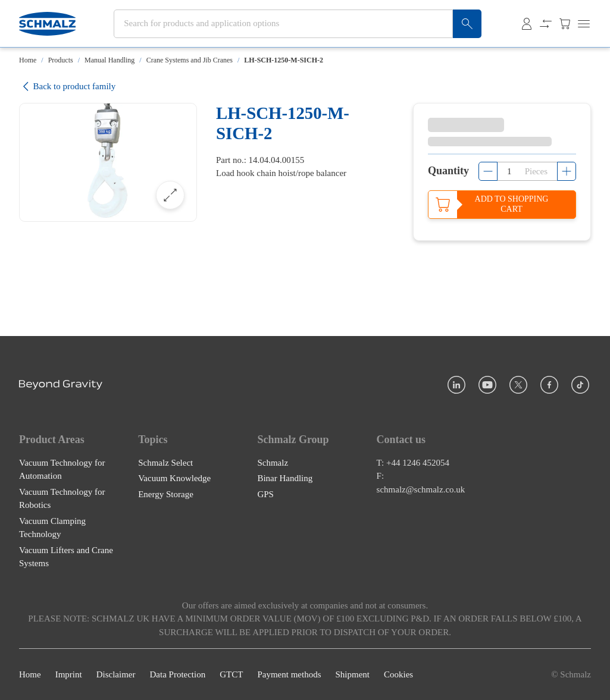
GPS (265, 494)
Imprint (69, 674)
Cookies (398, 674)
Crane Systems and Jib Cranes (190, 60)
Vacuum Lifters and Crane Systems (66, 556)
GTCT (231, 674)
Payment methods (289, 674)
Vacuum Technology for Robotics (62, 498)
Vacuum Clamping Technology (52, 527)
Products (61, 60)
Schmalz (273, 462)
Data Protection (177, 674)
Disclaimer (116, 674)
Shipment (352, 674)
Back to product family (67, 87)
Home (28, 60)
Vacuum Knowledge (174, 478)
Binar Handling (285, 478)
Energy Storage (166, 494)
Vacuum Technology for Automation (62, 469)
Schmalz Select (165, 462)
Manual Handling (110, 60)
